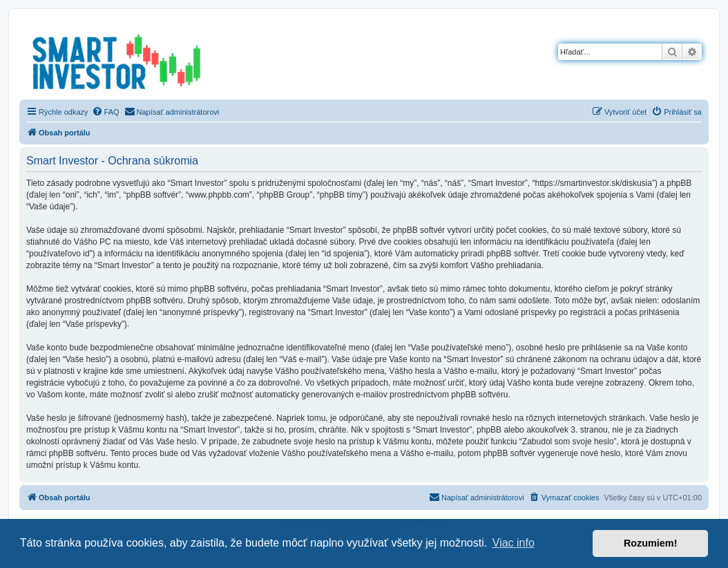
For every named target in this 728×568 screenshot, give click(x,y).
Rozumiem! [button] (651, 543)
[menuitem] (106, 112)
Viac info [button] (514, 543)
